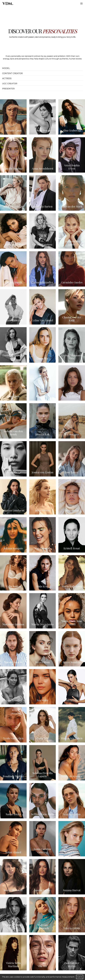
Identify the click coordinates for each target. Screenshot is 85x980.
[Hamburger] (81, 4)
